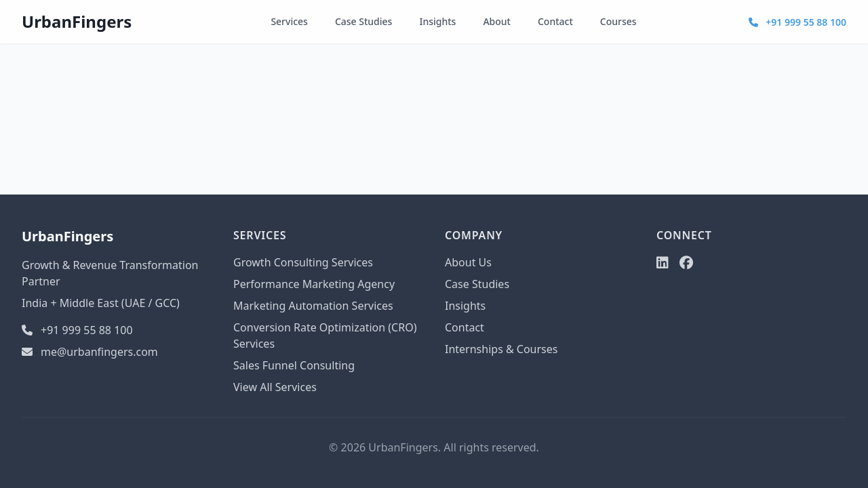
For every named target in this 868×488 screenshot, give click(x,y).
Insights (437, 21)
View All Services (275, 387)
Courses (618, 21)
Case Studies (364, 21)
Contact (555, 21)
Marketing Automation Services (313, 306)
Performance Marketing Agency (314, 284)
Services (289, 21)
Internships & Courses (501, 349)
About (497, 21)
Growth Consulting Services (303, 262)
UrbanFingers (77, 21)
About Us (468, 262)
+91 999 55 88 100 (797, 22)
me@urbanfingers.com (90, 352)
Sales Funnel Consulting (294, 365)
